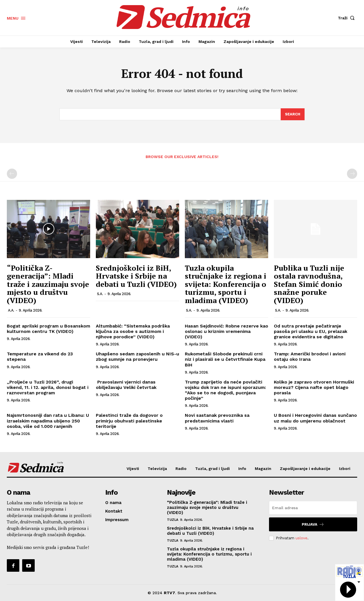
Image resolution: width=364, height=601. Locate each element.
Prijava (313, 524)
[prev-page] (12, 174)
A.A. (11, 310)
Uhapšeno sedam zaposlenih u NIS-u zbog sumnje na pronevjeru (137, 357)
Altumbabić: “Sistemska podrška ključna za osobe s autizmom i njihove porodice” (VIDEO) (133, 331)
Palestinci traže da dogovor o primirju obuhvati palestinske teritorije (129, 421)
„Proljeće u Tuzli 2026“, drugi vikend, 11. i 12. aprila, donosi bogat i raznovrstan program (48, 387)
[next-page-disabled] (352, 174)
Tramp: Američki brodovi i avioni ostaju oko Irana (310, 357)
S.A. (100, 294)
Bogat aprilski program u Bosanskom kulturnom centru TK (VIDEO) (48, 329)
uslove (301, 538)
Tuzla (173, 520)
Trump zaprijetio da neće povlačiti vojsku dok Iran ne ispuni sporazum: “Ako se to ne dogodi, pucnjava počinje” (225, 390)
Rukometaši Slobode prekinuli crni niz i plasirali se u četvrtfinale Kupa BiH (225, 359)
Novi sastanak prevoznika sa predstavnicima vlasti (217, 418)
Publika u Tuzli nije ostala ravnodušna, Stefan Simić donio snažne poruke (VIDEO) (309, 284)
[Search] (293, 114)
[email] (313, 508)
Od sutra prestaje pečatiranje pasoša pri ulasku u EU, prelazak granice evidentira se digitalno (311, 331)
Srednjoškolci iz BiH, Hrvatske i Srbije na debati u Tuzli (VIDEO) (136, 276)
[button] (348, 18)
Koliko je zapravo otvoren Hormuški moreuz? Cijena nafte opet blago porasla (314, 387)
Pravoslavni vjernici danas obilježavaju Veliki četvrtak (126, 385)
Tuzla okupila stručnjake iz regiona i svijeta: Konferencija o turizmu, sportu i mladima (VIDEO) (226, 284)
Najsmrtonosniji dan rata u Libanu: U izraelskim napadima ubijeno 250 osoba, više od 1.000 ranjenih (48, 421)
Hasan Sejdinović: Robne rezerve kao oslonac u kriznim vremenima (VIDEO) (227, 331)
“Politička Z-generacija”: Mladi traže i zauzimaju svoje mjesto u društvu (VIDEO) (48, 284)
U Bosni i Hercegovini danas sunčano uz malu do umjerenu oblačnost (315, 418)
